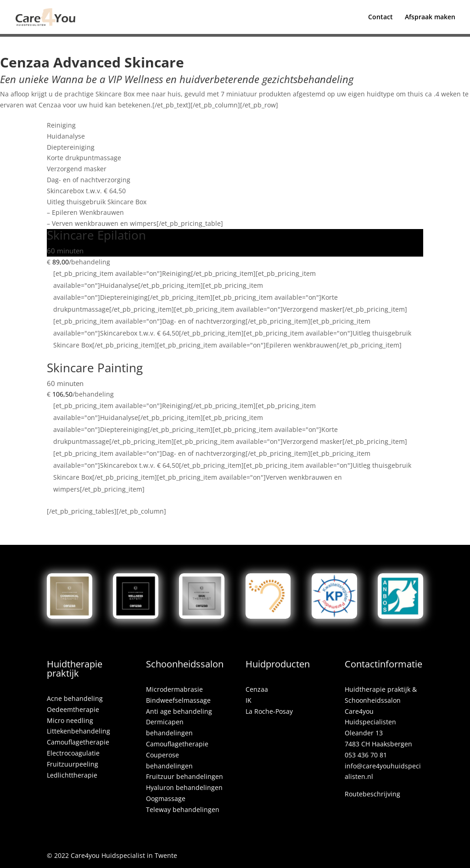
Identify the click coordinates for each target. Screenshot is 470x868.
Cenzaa (257, 689)
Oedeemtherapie (73, 709)
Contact (380, 17)
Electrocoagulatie (73, 753)
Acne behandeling (75, 698)
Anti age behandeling (179, 711)
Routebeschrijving (372, 794)
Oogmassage (166, 798)
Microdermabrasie (174, 689)
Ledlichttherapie (72, 775)
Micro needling (70, 720)
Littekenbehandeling (78, 731)
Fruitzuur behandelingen (185, 776)
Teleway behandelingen (183, 809)
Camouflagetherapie (78, 742)
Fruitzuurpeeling (73, 764)
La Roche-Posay (269, 711)
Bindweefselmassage (178, 700)
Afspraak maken (430, 17)
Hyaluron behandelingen (184, 787)
